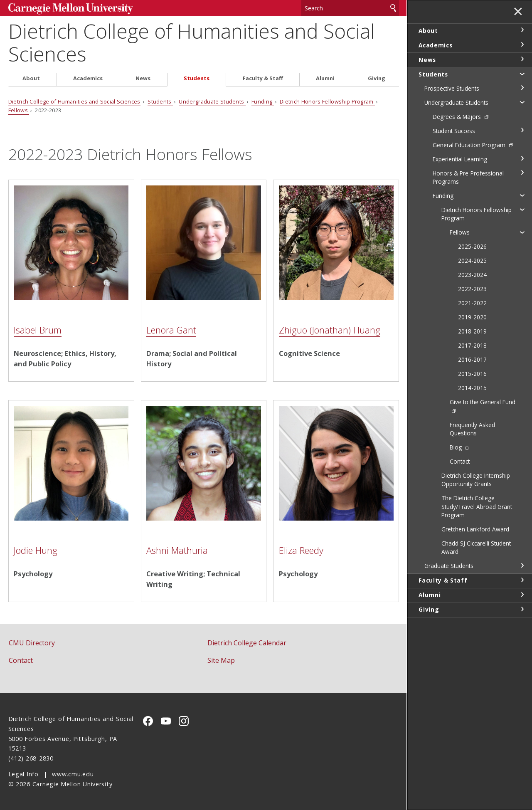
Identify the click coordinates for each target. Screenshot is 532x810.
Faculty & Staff (263, 78)
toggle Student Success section (522, 130)
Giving (377, 78)
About (31, 78)
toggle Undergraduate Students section (522, 102)
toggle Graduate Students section (522, 566)
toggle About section (522, 30)
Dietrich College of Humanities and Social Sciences (192, 42)
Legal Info (23, 774)
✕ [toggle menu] (518, 12)
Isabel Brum (38, 330)
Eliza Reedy (301, 550)
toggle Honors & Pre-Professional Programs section (522, 173)
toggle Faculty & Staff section (522, 580)
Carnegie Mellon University (71, 9)
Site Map (221, 660)
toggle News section (522, 59)
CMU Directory (32, 643)
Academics (88, 78)
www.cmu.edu (73, 774)
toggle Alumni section (522, 595)
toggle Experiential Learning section (522, 158)
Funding (263, 101)
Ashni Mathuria (177, 550)
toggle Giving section (522, 609)
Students (197, 78)
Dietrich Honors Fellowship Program (327, 101)
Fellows (19, 110)
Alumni (325, 78)
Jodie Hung (36, 550)
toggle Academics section (522, 44)
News (143, 78)
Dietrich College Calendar (247, 643)
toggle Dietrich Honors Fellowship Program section (522, 209)
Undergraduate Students (212, 101)
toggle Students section (522, 74)
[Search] (350, 8)
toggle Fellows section (522, 232)
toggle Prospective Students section (522, 88)
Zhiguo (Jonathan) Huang (330, 330)
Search (393, 8)
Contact (21, 660)
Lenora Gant (171, 330)
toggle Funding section (522, 195)
